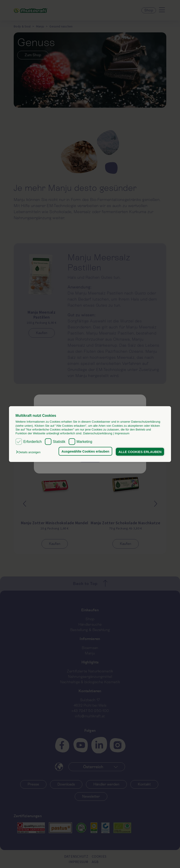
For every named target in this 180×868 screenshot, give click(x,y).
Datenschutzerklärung (98, 433)
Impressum (122, 433)
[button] (29, 452)
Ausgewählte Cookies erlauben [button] (85, 451)
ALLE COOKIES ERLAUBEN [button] (140, 452)
